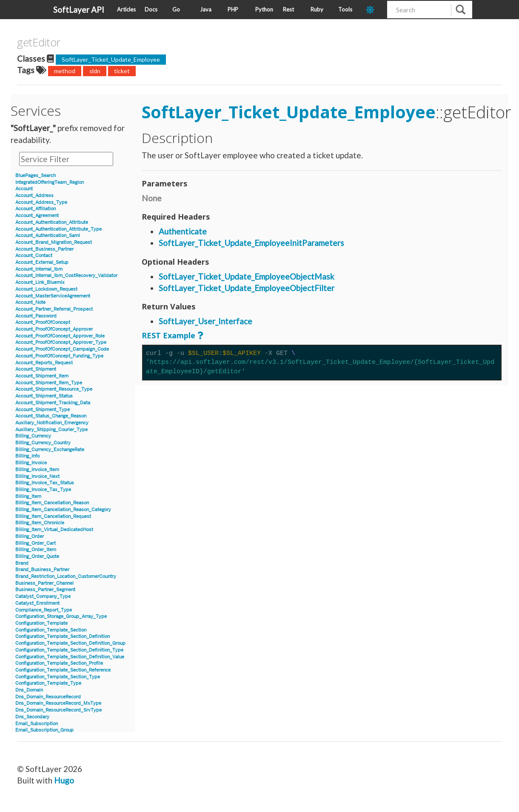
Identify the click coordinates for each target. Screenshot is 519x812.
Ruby (317, 9)
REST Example (168, 335)
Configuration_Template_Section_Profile (59, 663)
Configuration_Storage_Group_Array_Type (61, 616)
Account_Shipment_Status (44, 396)
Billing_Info (27, 456)
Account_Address (34, 196)
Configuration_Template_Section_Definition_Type (69, 650)
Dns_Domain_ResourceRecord (48, 697)
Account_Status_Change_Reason (51, 416)
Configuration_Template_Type (48, 683)
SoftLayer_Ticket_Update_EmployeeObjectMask (247, 276)
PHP (233, 9)
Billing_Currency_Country (43, 443)
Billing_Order (30, 536)
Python (264, 9)
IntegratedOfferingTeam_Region (50, 182)
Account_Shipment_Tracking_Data (53, 403)
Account (24, 189)
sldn (95, 71)
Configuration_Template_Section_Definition (63, 636)
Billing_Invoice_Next (37, 476)
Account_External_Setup (42, 262)
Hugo (64, 780)
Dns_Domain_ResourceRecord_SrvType (58, 710)
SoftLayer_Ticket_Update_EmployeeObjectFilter (247, 288)
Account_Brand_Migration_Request (54, 242)
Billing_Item (28, 496)
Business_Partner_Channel (44, 583)
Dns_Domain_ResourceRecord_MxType (58, 703)
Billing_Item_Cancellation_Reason (52, 503)
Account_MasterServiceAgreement (53, 296)
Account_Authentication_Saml (48, 236)
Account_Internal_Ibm (39, 269)
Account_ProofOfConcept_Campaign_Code (62, 349)
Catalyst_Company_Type (43, 596)
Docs (151, 9)
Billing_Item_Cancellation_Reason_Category (63, 510)
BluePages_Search (36, 176)
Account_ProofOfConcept (43, 322)
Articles (126, 9)
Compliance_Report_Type (44, 610)
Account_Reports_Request (44, 363)
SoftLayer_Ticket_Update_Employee (111, 59)
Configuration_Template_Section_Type (58, 677)
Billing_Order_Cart (36, 543)
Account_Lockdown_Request (46, 289)
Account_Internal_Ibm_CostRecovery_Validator (66, 276)
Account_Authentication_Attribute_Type (58, 229)
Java (206, 9)
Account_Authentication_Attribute (52, 222)
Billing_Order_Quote (37, 556)
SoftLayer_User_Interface (205, 321)
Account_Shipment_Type (43, 410)
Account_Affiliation (36, 209)
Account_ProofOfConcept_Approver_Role (60, 336)
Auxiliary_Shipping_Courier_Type (51, 430)
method (65, 71)
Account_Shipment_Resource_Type (54, 389)
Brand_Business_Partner (42, 570)
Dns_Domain (29, 690)
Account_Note (30, 302)
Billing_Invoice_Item (37, 470)
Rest (288, 9)
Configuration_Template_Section (51, 630)
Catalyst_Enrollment (37, 603)
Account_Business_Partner (44, 249)
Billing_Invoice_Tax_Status (45, 483)
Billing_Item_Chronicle (40, 523)
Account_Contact (34, 256)
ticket (122, 71)
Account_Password (36, 316)
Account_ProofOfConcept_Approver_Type (61, 342)
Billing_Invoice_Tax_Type (43, 490)
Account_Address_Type (41, 202)
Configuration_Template (41, 623)
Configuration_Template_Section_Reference (63, 670)
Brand (22, 563)
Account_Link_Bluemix (40, 282)
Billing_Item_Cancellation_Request (53, 516)
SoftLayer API (79, 10)
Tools (345, 9)
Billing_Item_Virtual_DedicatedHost (54, 530)
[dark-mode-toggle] (373, 10)
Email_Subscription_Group (44, 730)
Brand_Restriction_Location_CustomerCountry (66, 576)
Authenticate (183, 231)
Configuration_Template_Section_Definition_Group (70, 643)
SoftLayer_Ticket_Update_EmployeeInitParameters (251, 243)
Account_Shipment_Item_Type (49, 383)
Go (176, 9)
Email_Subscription (37, 724)
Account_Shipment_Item (42, 376)
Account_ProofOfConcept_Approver (54, 329)
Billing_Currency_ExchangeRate (50, 450)
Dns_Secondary (32, 717)
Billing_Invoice (31, 463)
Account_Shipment (36, 369)
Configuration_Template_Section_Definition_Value (70, 657)
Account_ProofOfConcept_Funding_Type (59, 356)
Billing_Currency (33, 436)
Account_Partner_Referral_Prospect (54, 309)
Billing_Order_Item (36, 550)
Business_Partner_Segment (45, 590)
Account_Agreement (37, 216)
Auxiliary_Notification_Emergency (52, 423)
